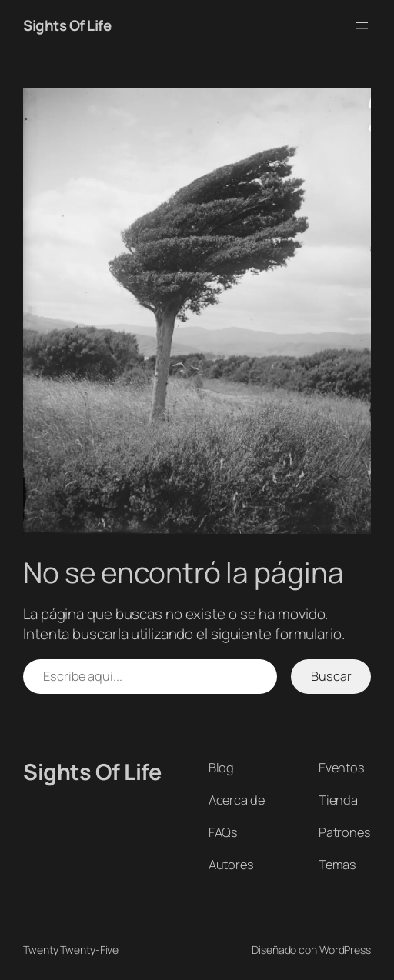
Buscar (331, 676)
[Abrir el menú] (362, 25)
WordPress (345, 950)
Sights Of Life (67, 25)
